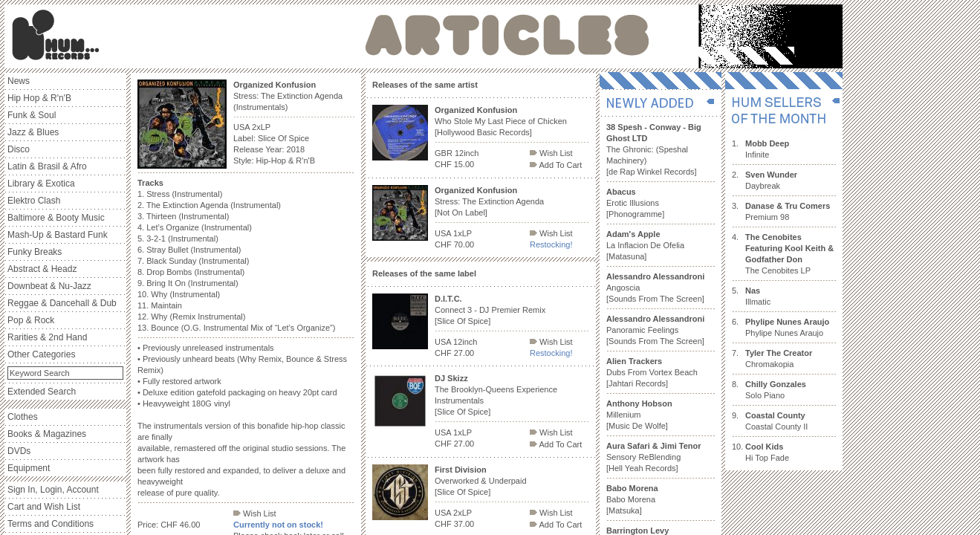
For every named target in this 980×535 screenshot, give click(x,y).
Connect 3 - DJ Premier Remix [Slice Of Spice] (490, 310)
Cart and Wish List (44, 507)
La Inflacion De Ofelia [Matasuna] (645, 245)
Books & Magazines (47, 434)
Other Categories (41, 354)
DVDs (19, 451)
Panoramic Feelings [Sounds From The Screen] (655, 330)
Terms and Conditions (51, 524)
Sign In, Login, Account (53, 490)
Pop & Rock (31, 320)
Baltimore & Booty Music (56, 218)
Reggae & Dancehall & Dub (62, 303)
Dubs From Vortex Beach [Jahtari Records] (652, 372)
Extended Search (42, 392)
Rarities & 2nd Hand (47, 337)
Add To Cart (556, 165)
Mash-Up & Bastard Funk (58, 235)
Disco (19, 149)
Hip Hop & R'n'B (39, 98)
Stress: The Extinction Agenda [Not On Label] (489, 201)
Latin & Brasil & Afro (47, 166)
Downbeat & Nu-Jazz (49, 286)
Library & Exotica (41, 184)
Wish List (255, 513)
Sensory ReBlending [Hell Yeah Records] (654, 457)
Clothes (23, 417)
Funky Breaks (35, 252)
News (19, 81)
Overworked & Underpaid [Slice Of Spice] (481, 481)
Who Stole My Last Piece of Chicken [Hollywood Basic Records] (501, 121)
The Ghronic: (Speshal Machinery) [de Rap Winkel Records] (654, 149)
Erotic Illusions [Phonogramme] (635, 203)
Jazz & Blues (33, 132)
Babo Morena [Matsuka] (632, 499)
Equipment (29, 468)
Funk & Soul (32, 115)
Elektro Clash (34, 201)
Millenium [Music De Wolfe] (639, 415)
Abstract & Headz (42, 269)
